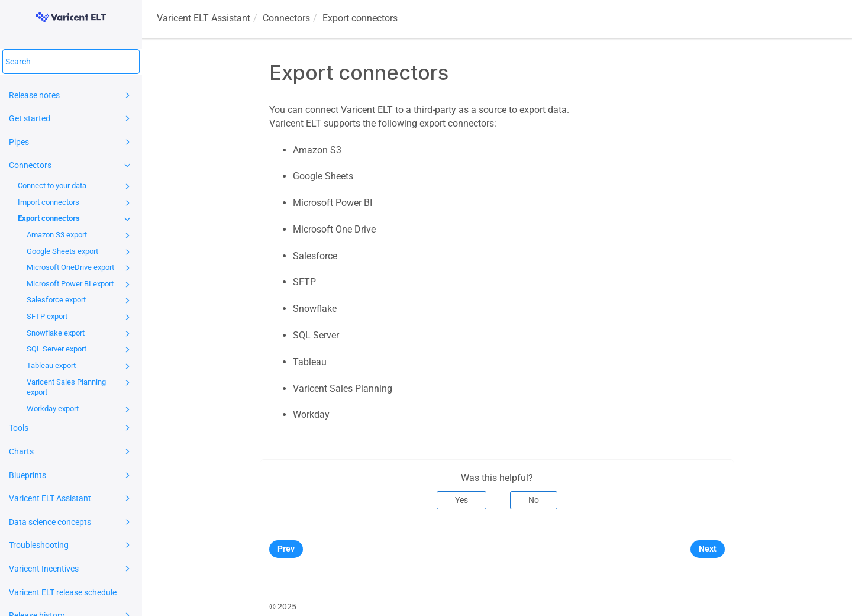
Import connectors (76, 203)
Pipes (71, 142)
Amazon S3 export (80, 236)
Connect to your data (76, 186)
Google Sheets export (80, 252)
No (534, 500)
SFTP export (80, 317)
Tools (71, 428)
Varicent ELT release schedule (63, 592)
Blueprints (71, 475)
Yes (461, 500)
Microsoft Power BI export (80, 285)
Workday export (80, 409)
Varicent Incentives (71, 569)
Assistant (204, 18)
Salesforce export (80, 301)
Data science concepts (71, 522)
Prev (286, 549)
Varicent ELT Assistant (71, 498)
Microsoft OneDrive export (80, 268)
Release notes (71, 95)
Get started (71, 118)
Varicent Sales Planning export (80, 387)
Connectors (71, 165)
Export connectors (76, 219)
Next (708, 549)
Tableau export (80, 366)
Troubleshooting (71, 545)
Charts (71, 451)
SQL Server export (80, 350)
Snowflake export (80, 334)
